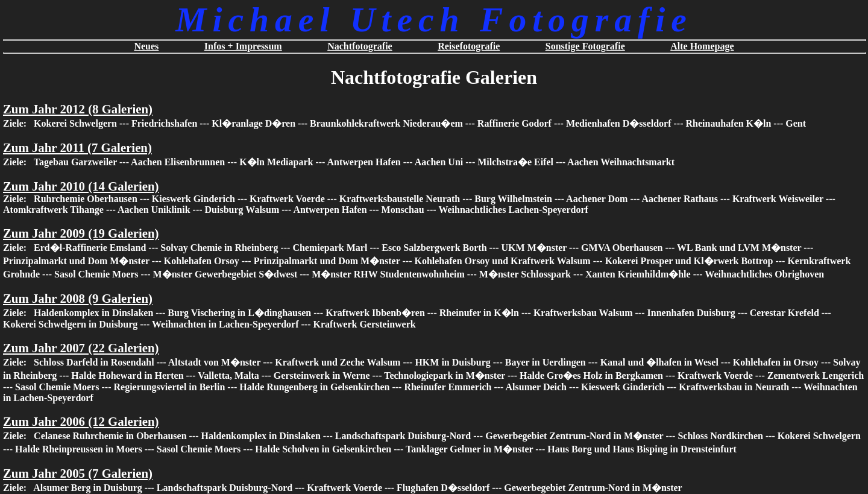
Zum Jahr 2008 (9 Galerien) (78, 298)
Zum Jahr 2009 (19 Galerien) (81, 233)
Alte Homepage (702, 46)
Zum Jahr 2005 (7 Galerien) (78, 473)
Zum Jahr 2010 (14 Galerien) (81, 186)
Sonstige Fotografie (585, 46)
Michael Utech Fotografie (434, 20)
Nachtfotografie (360, 46)
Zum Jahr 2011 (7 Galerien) (77, 147)
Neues (146, 46)
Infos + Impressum (243, 46)
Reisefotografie (469, 46)
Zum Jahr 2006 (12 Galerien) (81, 421)
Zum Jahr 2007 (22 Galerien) (81, 348)
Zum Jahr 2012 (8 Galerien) (78, 109)
